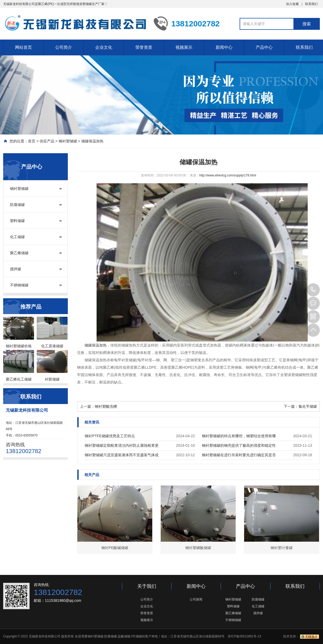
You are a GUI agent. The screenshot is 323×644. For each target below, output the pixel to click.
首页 (32, 141)
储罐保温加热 (92, 141)
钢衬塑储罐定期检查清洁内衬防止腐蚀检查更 (122, 445)
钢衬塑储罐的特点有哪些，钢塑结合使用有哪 (239, 436)
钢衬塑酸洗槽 (106, 406)
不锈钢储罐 (19, 285)
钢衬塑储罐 (68, 141)
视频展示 (184, 47)
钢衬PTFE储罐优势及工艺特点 (110, 436)
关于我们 (147, 586)
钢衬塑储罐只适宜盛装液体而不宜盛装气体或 (122, 455)
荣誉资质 (144, 47)
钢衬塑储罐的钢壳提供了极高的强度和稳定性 (239, 445)
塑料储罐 (17, 221)
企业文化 (104, 47)
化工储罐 (17, 237)
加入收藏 (292, 4)
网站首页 (23, 47)
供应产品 (47, 141)
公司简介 (64, 47)
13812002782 (313, 290)
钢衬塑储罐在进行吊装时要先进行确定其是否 (239, 455)
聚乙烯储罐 (19, 253)
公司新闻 (196, 599)
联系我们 (311, 4)
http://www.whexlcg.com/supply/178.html (228, 175)
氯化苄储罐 (308, 406)
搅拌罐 (16, 269)
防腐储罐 (17, 205)
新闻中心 (224, 47)
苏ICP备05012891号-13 (244, 636)
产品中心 (264, 47)
